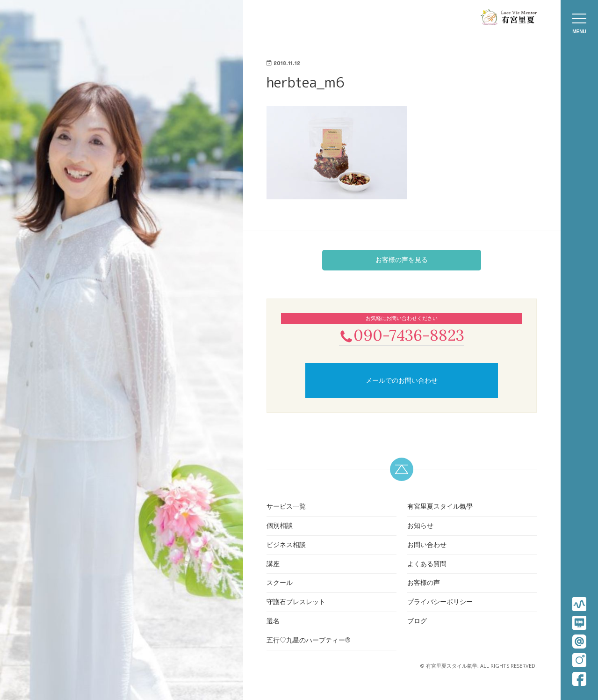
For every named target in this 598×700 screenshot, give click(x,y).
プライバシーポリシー (440, 603)
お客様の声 (424, 584)
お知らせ (420, 526)
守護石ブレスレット (296, 603)
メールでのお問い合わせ (402, 381)
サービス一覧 (286, 507)
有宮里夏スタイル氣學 (440, 507)
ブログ (417, 622)
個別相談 (280, 526)
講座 (273, 565)
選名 (273, 622)
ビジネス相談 (286, 546)
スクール (280, 584)
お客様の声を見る (402, 260)
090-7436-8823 (402, 335)
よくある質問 (427, 565)
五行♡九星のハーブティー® (308, 641)
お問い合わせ (427, 546)
